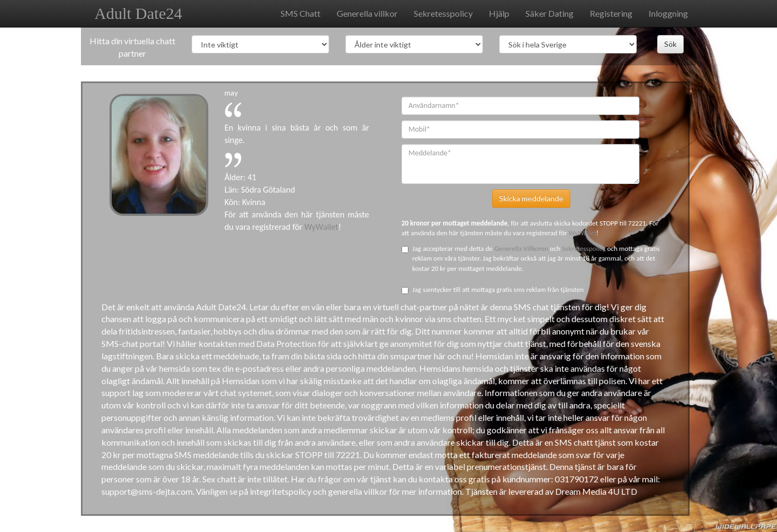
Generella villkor (367, 13)
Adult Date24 (138, 13)
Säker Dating (550, 13)
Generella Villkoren (522, 248)
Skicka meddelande (531, 198)
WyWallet (321, 227)
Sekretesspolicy (443, 13)
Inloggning (668, 13)
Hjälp (499, 13)
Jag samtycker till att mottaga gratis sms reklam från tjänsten (493, 290)
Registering (611, 13)
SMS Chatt (301, 13)
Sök (670, 44)
